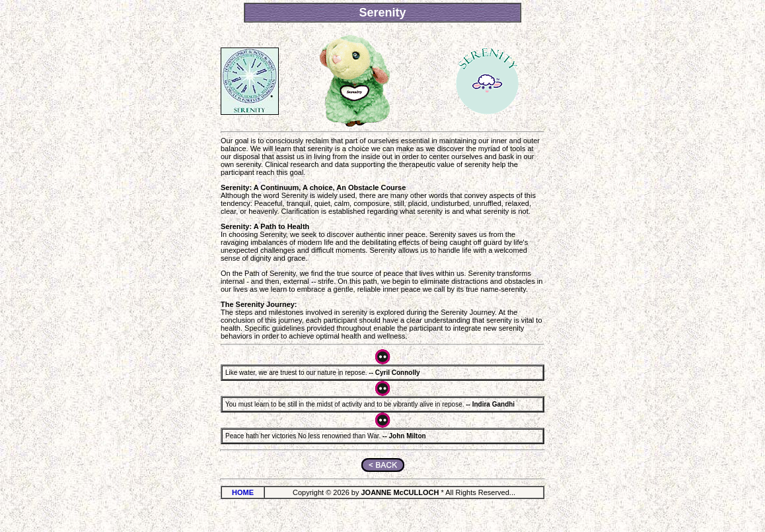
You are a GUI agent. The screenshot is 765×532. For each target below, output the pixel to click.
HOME (243, 492)
